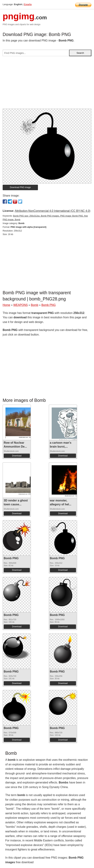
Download (17, 456)
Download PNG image (20, 187)
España (28, 4)
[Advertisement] (47, 84)
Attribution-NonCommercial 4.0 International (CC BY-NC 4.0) (52, 211)
